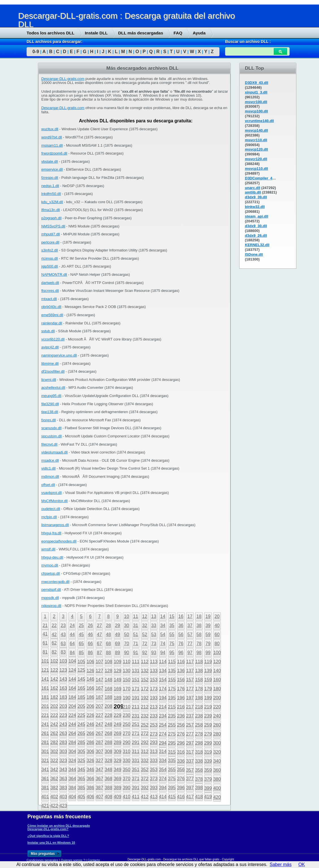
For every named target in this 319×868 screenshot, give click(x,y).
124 (72, 670)
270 (127, 733)
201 (45, 706)
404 (72, 797)
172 (145, 689)
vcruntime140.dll (259, 121)
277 (190, 734)
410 (127, 797)
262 (54, 733)
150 (127, 680)
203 (63, 706)
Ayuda (199, 33)
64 (72, 644)
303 (63, 751)
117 (190, 662)
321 (45, 760)
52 (145, 634)
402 (54, 797)
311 (136, 751)
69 (118, 644)
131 (136, 671)
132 (145, 671)
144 (72, 679)
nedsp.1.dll (50, 186)
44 (72, 634)
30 (127, 625)
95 (172, 653)
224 (72, 715)
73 (154, 644)
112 (145, 662)
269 (118, 733)
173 (154, 689)
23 (63, 625)
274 (163, 734)
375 (172, 779)
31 (136, 625)
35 (172, 625)
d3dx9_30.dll (256, 226)
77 (190, 644)
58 (199, 634)
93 (154, 653)
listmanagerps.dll (55, 525)
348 (108, 770)
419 (208, 797)
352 (145, 770)
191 (136, 698)
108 (108, 662)
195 (172, 698)
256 (181, 725)
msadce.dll (50, 460)
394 (163, 788)
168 (108, 689)
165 (81, 688)
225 (81, 715)
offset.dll (48, 485)
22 (54, 625)
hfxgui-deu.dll (52, 557)
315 (172, 752)
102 (54, 661)
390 (127, 788)
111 (136, 662)
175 (172, 689)
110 (127, 662)
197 (190, 698)
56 (181, 634)
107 (99, 662)
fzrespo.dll (50, 178)
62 (54, 643)
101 (45, 661)
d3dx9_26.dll (256, 236)
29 (118, 625)
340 (217, 761)
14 (163, 616)
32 (145, 625)
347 (99, 770)
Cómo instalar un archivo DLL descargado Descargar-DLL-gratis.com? (59, 827)
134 (163, 671)
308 (108, 751)
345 (81, 770)
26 (90, 625)
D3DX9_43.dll (257, 83)
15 (172, 616)
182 (54, 697)
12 (145, 616)
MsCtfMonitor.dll (54, 501)
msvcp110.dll (257, 169)
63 (63, 644)
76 (181, 644)
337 (190, 761)
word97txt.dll (52, 137)
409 (118, 797)
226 (90, 715)
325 (81, 760)
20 (217, 616)
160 (217, 680)
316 (181, 752)
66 (90, 644)
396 (181, 788)
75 (172, 644)
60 (217, 634)
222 (54, 715)
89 (118, 653)
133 (154, 671)
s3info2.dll (50, 250)
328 (108, 760)
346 (90, 770)
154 (163, 680)
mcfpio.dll (49, 517)
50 (127, 634)
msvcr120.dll (256, 159)
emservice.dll (52, 169)
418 (199, 797)
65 (81, 644)
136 (181, 671)
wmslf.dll (48, 549)
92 (145, 653)
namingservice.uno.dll (59, 355)
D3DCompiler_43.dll (262, 178)
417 (190, 797)
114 (163, 662)
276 (181, 734)
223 (63, 715)
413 (154, 797)
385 (81, 788)
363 (63, 779)
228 (108, 715)
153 (154, 680)
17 (190, 616)
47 (100, 634)
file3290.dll (50, 404)
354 (163, 770)
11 (136, 616)
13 (154, 616)
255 (172, 725)
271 (136, 733)
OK (302, 864)
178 (199, 689)
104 (72, 661)
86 (90, 653)
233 (154, 716)
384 (72, 788)
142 (54, 679)
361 (45, 779)
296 (181, 743)
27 (100, 625)
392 (145, 788)
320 (217, 752)
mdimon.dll (50, 477)
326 (90, 760)
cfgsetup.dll (51, 573)
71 (136, 644)
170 (127, 689)
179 (208, 689)
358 (199, 770)
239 (208, 716)
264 (72, 733)
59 (208, 634)
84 (72, 653)
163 (63, 688)
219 (208, 707)
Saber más (281, 864)
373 (154, 779)
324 (72, 760)
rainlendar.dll (52, 323)
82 (54, 652)
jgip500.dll (50, 266)
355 (172, 770)
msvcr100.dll (256, 102)
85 (81, 653)
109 (118, 662)
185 (81, 697)
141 (45, 679)
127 (99, 671)
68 (109, 644)
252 (145, 725)
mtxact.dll (49, 299)
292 (145, 742)
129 (118, 671)
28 (109, 625)
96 (181, 653)
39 (208, 625)
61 (45, 643)
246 (90, 724)
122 (54, 670)
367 (99, 779)
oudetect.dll (51, 509)
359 (208, 770)
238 (199, 716)
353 (154, 770)
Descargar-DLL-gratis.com (63, 79)
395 (172, 788)
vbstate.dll (50, 161)
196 (181, 698)
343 (63, 770)
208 (108, 706)
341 (45, 770)
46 (90, 634)
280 (217, 734)
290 (127, 742)
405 (81, 797)
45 (81, 634)
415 (172, 797)
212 (145, 707)
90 (127, 653)
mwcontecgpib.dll (55, 582)
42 (54, 634)
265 (81, 733)
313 (154, 751)
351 (136, 770)
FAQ (178, 33)
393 (154, 788)
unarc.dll (253, 188)
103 (63, 661)
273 (154, 734)
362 (54, 779)
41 (45, 634)
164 (72, 688)
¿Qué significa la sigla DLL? (48, 836)
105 (81, 662)
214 (163, 707)
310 (127, 751)
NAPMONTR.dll (54, 274)
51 (136, 634)
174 (163, 689)
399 (208, 788)
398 (199, 788)
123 (63, 670)
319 (208, 752)
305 (81, 751)
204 (72, 706)
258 (199, 725)
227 (99, 715)
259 (208, 725)
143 (63, 679)
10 (127, 616)
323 (63, 760)
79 (208, 644)
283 (63, 742)
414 (163, 797)
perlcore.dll (50, 242)
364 (72, 779)
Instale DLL (96, 33)
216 (181, 707)
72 (145, 644)
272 (145, 733)
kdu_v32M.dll (52, 202)
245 (81, 724)
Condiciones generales (42, 860)
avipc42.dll (50, 347)
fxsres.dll (49, 420)
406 (90, 797)
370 (127, 779)
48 (109, 634)
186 (90, 697)
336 (181, 761)
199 (208, 698)
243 (63, 724)
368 (108, 779)
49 (118, 634)
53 (154, 634)
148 (108, 680)
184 (72, 697)
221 (45, 715)
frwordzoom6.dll (54, 153)
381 (45, 788)
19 (208, 616)
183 (63, 697)
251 (136, 724)
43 (63, 634)
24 (72, 625)
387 (99, 788)
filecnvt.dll (49, 444)
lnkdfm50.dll (51, 194)
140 (217, 671)
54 (163, 634)
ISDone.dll (254, 254)
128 (108, 671)
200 (217, 698)
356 (181, 770)
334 (163, 760)
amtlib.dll (253, 192)
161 (45, 688)
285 (81, 742)
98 (199, 653)
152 (145, 680)
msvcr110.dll (256, 140)
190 (127, 698)
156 (181, 680)
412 (145, 797)
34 (163, 625)
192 (145, 698)
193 (154, 698)
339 (208, 761)
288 (108, 742)
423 (63, 806)
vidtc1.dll (49, 468)
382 (54, 788)
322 (54, 760)
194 (163, 698)
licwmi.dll (49, 380)
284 (72, 742)
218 (199, 707)
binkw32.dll (255, 207)
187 (99, 697)
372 (145, 779)
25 (81, 625)
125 (81, 670)
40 (217, 625)
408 (108, 797)
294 (163, 743)
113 (154, 662)
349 (118, 770)
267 (99, 733)
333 (154, 760)
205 (81, 706)
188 (108, 697)
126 (90, 671)
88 (109, 653)
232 (145, 716)
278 (199, 734)
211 (136, 707)
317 (190, 752)
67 (100, 644)
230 (127, 715)
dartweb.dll (50, 283)
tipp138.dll (50, 412)
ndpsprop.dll (51, 606)
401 (45, 797)
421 (45, 806)
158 (199, 680)
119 (208, 662)
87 (100, 653)
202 (54, 706)
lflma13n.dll (51, 210)
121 (45, 670)
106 (90, 662)
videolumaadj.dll (54, 452)
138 (199, 671)
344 (72, 770)
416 (181, 797)
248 (108, 724)
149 (118, 680)
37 (190, 625)
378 (199, 779)
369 (118, 779)
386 (90, 788)
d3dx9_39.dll (256, 197)
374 (163, 779)
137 (190, 671)
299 (208, 743)
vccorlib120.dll (53, 339)
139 (208, 671)
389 (118, 788)
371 (136, 779)
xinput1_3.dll (256, 92)
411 (136, 797)
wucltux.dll (50, 129)
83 (63, 652)
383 (63, 788)
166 (90, 688)
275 (172, 734)
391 (136, 788)
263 (63, 733)
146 (90, 679)
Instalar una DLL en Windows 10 (51, 843)
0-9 (36, 52)
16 (181, 616)
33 (154, 625)
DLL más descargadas (141, 33)
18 (199, 616)
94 (163, 653)
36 (181, 625)
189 (118, 698)
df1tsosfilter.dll (53, 371)
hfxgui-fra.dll (51, 533)
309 (118, 751)
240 (217, 716)
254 (163, 725)
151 (136, 680)
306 (90, 751)
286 (90, 742)
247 (99, 724)
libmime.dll (50, 364)
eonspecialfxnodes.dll (59, 541)
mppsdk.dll (50, 598)
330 (127, 760)
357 (190, 770)
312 (145, 751)
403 (63, 797)
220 (217, 707)
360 (217, 770)
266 (90, 733)
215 (172, 707)
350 (127, 770)
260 (217, 725)
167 (99, 688)
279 (208, 734)
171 (136, 689)
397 (190, 788)
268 (108, 733)
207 (99, 706)
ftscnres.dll (50, 291)
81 (45, 652)
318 (199, 752)
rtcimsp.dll (50, 258)
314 (163, 751)
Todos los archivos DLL (50, 33)
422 (54, 806)
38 (199, 625)
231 (136, 716)
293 (154, 742)
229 (118, 715)
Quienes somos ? (73, 860)
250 (127, 724)
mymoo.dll (50, 565)
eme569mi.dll (52, 315)
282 (54, 742)
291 (136, 742)
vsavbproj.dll (51, 493)
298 (199, 743)
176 (181, 689)
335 (172, 760)
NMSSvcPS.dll (53, 226)
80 (217, 644)
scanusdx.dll (51, 428)
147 (99, 680)
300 (217, 743)
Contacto (94, 860)
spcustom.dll (51, 436)
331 (136, 760)
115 (172, 662)
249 (118, 724)
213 (154, 707)
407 (99, 797)
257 (190, 725)
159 (208, 680)
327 (99, 760)
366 (90, 779)
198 (199, 698)
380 (217, 779)
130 (127, 671)
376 (181, 779)
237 (190, 716)
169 (118, 689)
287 (99, 742)
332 (145, 760)
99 (208, 653)
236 (181, 716)
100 (217, 653)
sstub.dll (48, 331)
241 (45, 724)
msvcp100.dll (257, 111)
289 (118, 742)
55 (172, 634)
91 (136, 653)
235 (172, 716)
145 (81, 679)
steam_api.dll (257, 216)
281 (45, 742)
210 (127, 707)
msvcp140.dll (257, 130)
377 (190, 779)
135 (172, 671)
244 (72, 724)
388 (108, 788)
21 (45, 625)
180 (217, 689)
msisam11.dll (52, 145)
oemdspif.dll (51, 590)
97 (190, 653)
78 (199, 644)
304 (72, 751)
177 (190, 689)
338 (199, 761)
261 (45, 733)
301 (45, 751)
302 (54, 751)
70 (127, 644)
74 (163, 644)
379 (208, 779)
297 (190, 743)
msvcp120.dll (257, 149)
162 (54, 688)
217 (190, 707)
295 (172, 743)
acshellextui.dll (53, 388)
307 (99, 751)
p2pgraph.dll (51, 218)
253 (154, 725)
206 (90, 706)
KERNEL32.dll (257, 245)
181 (45, 697)
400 (217, 788)
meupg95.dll (51, 396)
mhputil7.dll (51, 234)
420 (217, 797)
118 (199, 662)
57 (190, 634)
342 (54, 770)
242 (54, 724)
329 (118, 760)
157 (190, 680)
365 (81, 779)
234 (163, 716)
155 (172, 680)
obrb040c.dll (51, 307)
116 (181, 662)
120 (217, 662)
